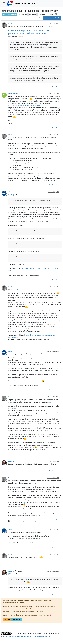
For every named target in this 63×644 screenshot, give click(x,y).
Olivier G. (11, 461)
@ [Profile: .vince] (17, 289)
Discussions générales (10, 14)
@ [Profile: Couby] (11, 195)
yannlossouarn (13, 94)
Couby (10, 23)
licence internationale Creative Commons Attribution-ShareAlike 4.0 (27, 636)
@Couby (18, 571)
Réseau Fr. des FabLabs (25, 3)
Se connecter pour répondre (52, 18)
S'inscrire (7, 619)
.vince (10, 192)
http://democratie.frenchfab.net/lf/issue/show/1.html (25, 106)
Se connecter (16, 619)
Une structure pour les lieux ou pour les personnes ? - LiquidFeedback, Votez (29, 32)
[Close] (59, 601)
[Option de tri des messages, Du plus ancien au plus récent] (39, 18)
